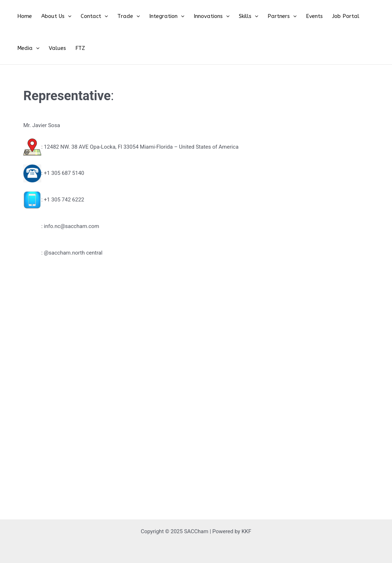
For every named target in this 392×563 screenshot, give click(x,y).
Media (342, 17)
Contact (85, 17)
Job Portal (312, 17)
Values (368, 17)
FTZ (20, 52)
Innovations (192, 17)
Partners (255, 17)
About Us (51, 17)
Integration (151, 17)
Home (23, 17)
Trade (116, 17)
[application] (63, 17)
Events (284, 17)
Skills (225, 17)
